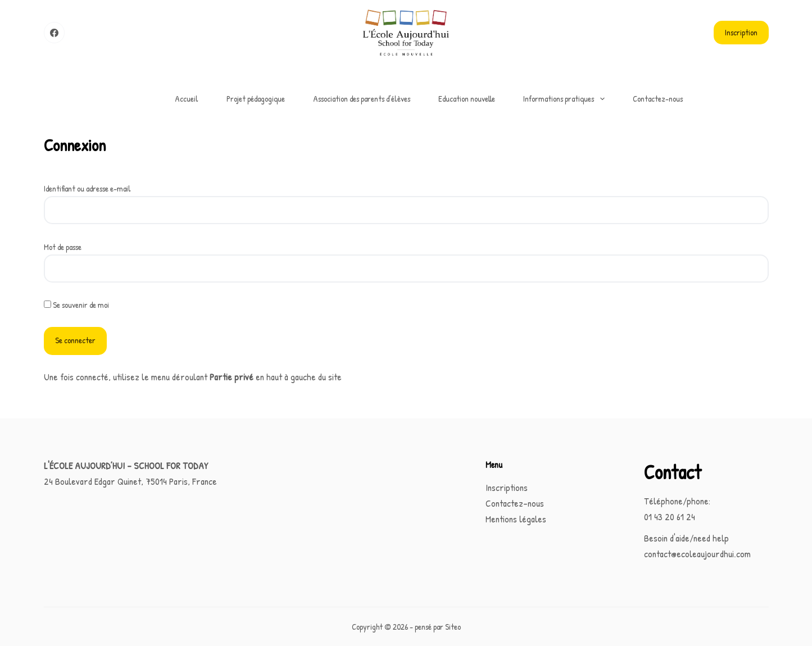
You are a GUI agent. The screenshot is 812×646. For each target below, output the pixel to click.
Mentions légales (516, 519)
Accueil (187, 99)
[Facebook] (55, 33)
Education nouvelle (467, 99)
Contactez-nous (658, 99)
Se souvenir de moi (76, 305)
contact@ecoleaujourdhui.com (697, 554)
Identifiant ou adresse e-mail (87, 188)
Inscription (741, 32)
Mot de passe (63, 247)
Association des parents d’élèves (362, 99)
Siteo (453, 627)
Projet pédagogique (256, 99)
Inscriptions (507, 487)
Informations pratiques (566, 99)
